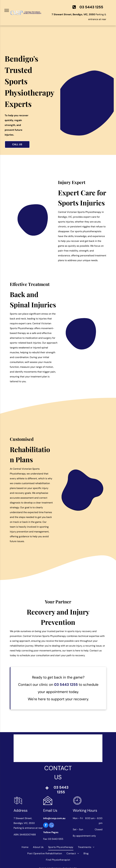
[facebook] (46, 826)
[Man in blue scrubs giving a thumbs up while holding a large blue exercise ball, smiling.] (87, 92)
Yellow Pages (51, 832)
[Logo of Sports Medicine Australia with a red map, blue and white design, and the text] (49, 748)
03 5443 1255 (66, 685)
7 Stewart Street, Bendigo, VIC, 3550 (73, 14)
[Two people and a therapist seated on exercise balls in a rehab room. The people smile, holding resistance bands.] (82, 465)
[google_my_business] (52, 826)
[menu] (7, 10)
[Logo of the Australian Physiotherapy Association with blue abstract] (67, 748)
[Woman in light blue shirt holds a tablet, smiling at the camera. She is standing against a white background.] (82, 335)
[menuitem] (25, 847)
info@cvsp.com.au (54, 818)
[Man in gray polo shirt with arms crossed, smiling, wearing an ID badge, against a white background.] (39, 221)
